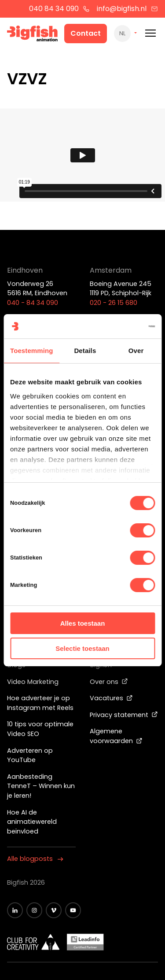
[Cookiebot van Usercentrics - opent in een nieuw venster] (117, 327)
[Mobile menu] (150, 33)
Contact (86, 33)
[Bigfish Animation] (33, 35)
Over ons (109, 682)
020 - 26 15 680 (114, 303)
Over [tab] (136, 351)
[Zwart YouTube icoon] (73, 910)
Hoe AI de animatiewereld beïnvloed (32, 822)
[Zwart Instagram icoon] (34, 910)
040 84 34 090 (60, 9)
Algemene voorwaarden (116, 736)
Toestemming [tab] (32, 351)
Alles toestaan (83, 623)
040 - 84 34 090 (33, 303)
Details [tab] (85, 351)
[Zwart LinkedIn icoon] (15, 910)
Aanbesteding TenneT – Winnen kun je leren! (41, 786)
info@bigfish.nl (127, 9)
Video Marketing (33, 682)
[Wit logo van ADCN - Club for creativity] (33, 942)
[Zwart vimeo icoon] (54, 910)
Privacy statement (124, 715)
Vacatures (111, 698)
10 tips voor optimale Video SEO (40, 729)
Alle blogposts (35, 859)
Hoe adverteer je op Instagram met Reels (40, 703)
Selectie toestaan (82, 648)
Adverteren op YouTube (30, 755)
